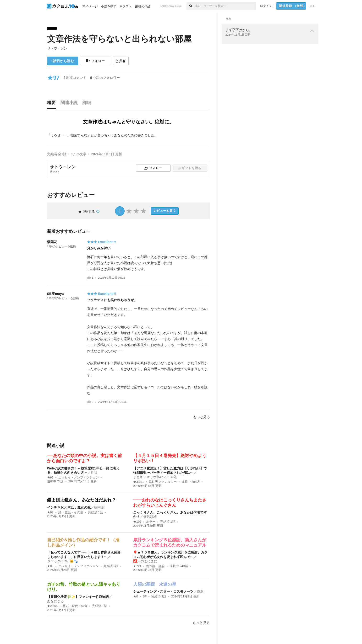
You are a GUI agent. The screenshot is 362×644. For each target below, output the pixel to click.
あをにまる (55, 601)
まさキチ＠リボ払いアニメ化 (155, 477)
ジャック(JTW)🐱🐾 (62, 561)
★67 (50, 512)
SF (145, 596)
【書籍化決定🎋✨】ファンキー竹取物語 (78, 597)
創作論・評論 (155, 566)
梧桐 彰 (99, 507)
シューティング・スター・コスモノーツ (163, 591)
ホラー (151, 522)
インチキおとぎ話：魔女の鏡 (69, 507)
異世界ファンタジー (163, 482)
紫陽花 (52, 242)
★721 (137, 566)
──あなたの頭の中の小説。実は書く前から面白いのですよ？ (85, 458)
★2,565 (52, 606)
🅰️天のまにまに (145, 561)
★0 (136, 596)
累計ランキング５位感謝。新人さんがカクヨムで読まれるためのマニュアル (170, 543)
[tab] (53, 104)
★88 (50, 566)
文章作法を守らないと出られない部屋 (119, 39)
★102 (137, 522)
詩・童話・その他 (71, 512)
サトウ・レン (57, 48)
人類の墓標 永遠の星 (155, 584)
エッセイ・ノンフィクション (79, 478)
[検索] (191, 6)
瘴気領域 (150, 517)
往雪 (94, 473)
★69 (50, 478)
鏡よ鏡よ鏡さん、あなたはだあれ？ (82, 500)
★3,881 (139, 482)
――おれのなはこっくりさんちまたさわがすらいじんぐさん (170, 503)
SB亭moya (55, 294)
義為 (200, 591)
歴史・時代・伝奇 (75, 606)
